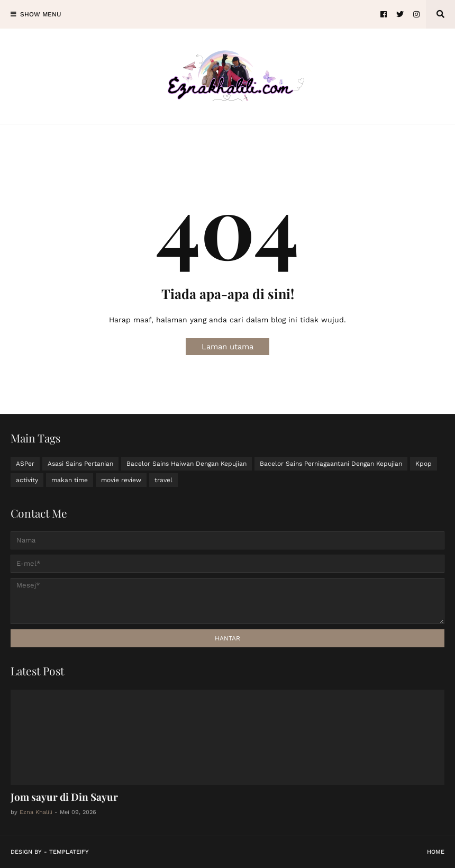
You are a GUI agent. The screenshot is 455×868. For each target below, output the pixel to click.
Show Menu (41, 14)
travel (163, 480)
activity (27, 480)
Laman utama (228, 347)
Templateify (69, 852)
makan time (70, 480)
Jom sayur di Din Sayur (64, 797)
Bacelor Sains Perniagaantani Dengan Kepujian (331, 464)
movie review (121, 480)
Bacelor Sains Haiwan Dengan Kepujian (186, 464)
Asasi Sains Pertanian (80, 464)
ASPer (25, 464)
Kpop (424, 464)
